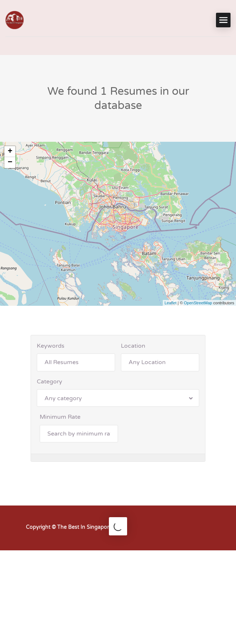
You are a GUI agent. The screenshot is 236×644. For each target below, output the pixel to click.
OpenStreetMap (198, 303)
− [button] (10, 163)
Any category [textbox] (63, 398)
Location (133, 346)
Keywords (51, 346)
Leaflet (171, 303)
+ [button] (10, 152)
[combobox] (118, 398)
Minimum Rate (60, 417)
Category (50, 382)
